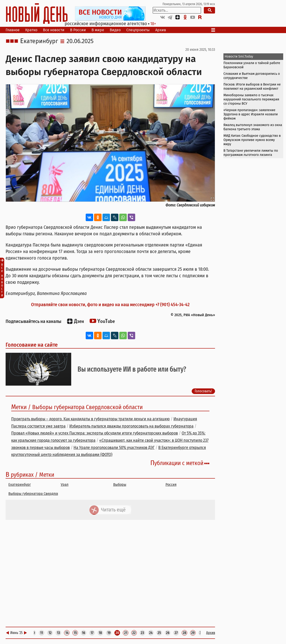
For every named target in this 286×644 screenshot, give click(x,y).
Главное (13, 30)
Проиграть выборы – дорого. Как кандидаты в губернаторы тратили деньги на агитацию (90, 419)
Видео (115, 30)
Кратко (31, 30)
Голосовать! (203, 391)
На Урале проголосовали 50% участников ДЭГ (114, 448)
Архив (161, 30)
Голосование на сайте (32, 345)
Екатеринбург (39, 41)
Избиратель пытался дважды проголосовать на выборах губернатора (131, 426)
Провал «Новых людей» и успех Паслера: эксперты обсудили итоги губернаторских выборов (95, 433)
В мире (98, 30)
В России (78, 30)
